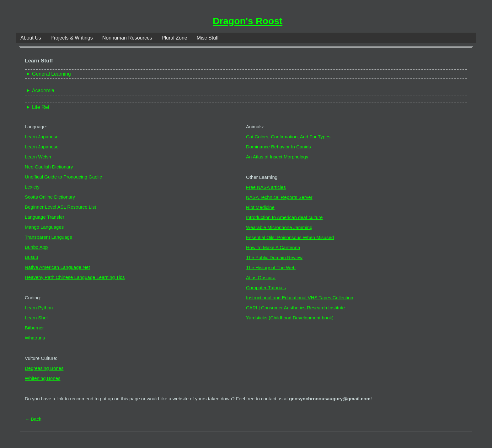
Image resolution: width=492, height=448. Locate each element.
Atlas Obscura (261, 277)
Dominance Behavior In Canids (278, 147)
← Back (33, 419)
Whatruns (35, 338)
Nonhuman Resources (127, 38)
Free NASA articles (266, 187)
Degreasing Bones (44, 368)
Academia (43, 91)
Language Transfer (45, 217)
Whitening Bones (43, 378)
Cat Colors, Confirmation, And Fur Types (288, 137)
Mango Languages (44, 227)
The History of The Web (271, 267)
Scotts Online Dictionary (50, 197)
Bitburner (34, 328)
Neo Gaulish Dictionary (49, 167)
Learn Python (39, 308)
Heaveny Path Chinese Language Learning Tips (75, 277)
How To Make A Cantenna (273, 247)
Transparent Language (48, 237)
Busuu (32, 257)
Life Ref (41, 107)
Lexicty (32, 187)
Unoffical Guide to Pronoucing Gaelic (63, 177)
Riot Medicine (260, 207)
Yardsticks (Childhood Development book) (290, 318)
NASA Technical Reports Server (279, 197)
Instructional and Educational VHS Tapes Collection (300, 298)
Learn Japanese (42, 137)
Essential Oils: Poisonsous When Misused (290, 237)
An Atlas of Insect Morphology (277, 157)
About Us (31, 38)
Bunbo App (36, 247)
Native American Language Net (57, 267)
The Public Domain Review (274, 257)
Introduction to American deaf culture (284, 217)
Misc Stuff (208, 38)
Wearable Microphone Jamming (279, 227)
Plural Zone (174, 38)
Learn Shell (37, 318)
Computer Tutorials (266, 288)
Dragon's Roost (248, 21)
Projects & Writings (72, 38)
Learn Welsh (38, 157)
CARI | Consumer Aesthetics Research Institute (295, 308)
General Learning (51, 74)
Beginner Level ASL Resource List (60, 207)
